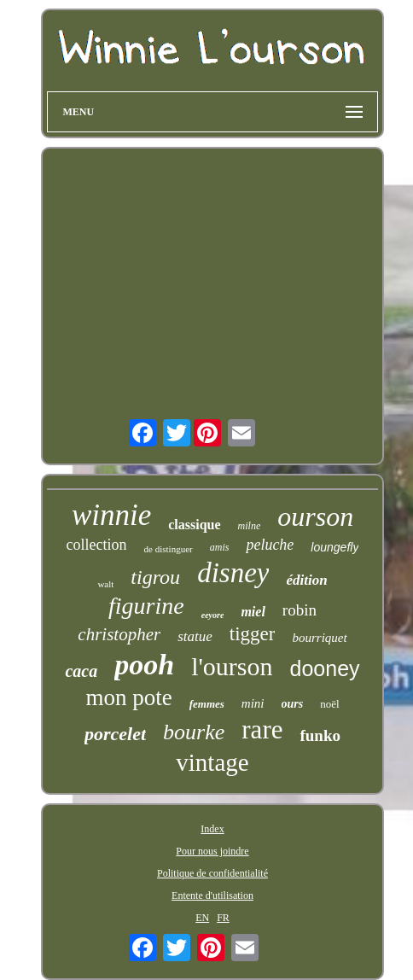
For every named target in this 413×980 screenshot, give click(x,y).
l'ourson (232, 666)
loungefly (334, 547)
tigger (253, 634)
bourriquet (319, 638)
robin (300, 610)
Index (212, 829)
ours (293, 704)
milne (250, 526)
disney (233, 573)
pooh (144, 665)
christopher (119, 634)
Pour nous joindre (212, 851)
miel (253, 612)
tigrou (155, 577)
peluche (270, 545)
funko (320, 735)
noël (329, 704)
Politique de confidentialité (212, 873)
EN (202, 918)
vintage (212, 762)
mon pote (128, 697)
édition (306, 580)
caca (81, 671)
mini (253, 703)
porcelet (115, 734)
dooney (325, 668)
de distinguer (169, 549)
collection (97, 545)
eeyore (213, 615)
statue (195, 636)
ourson (315, 516)
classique (194, 525)
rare (262, 729)
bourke (194, 732)
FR (223, 918)
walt (105, 584)
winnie (111, 515)
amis (220, 547)
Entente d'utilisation (212, 895)
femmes (207, 704)
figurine (146, 606)
